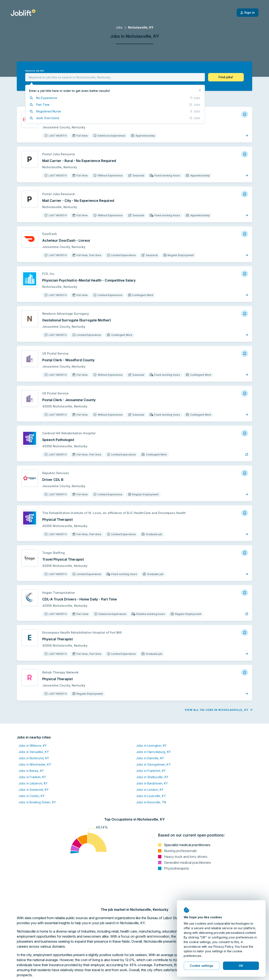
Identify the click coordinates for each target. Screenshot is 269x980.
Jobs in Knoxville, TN (151, 802)
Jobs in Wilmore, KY (33, 746)
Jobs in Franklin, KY (32, 777)
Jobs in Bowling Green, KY (37, 802)
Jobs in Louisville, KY (151, 796)
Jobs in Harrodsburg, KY (154, 752)
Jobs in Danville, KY (150, 758)
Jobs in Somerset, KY (34, 790)
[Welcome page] (23, 13)
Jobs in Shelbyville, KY (152, 777)
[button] (226, 77)
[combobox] (115, 77)
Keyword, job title (35, 71)
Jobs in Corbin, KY (32, 796)
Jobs (119, 27)
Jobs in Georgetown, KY (153, 764)
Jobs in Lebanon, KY (33, 783)
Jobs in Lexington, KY (152, 746)
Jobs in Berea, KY (31, 771)
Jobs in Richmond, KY (34, 758)
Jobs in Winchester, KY (35, 764)
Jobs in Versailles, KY (34, 752)
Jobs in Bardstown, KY (152, 783)
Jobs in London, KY (150, 790)
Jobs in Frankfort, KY (151, 771)
